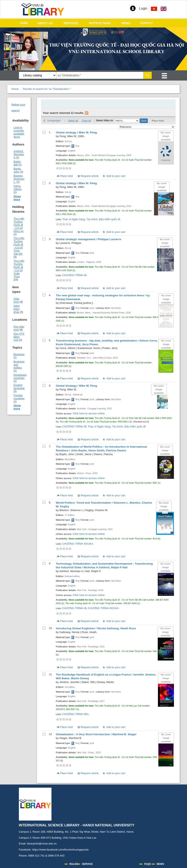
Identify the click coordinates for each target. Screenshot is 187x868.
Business (19, 354)
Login (143, 8)
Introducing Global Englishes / (96, 628)
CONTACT (146, 23)
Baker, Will (17, 163)
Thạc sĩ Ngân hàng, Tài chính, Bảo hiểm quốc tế (91, 219)
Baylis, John (17, 170)
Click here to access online (89, 413)
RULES (74, 864)
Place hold (158, 121)
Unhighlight (54, 121)
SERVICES (71, 23)
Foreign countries (19, 397)
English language (19, 387)
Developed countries (20, 376)
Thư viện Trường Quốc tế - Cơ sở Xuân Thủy (19, 269)
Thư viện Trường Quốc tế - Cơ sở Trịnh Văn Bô (19, 246)
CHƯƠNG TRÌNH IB (74, 275)
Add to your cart (116, 176)
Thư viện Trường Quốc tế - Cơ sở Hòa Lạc (19, 225)
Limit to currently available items (19, 132)
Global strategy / (77, 132)
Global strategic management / (89, 239)
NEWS (126, 23)
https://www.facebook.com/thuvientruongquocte (60, 850)
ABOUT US (45, 23)
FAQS (147, 864)
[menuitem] (164, 9)
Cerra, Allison (17, 188)
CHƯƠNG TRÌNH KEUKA (78, 544)
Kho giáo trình (19, 328)
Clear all (86, 121)
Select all (73, 121)
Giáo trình (16, 300)
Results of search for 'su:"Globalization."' (47, 89)
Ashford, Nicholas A (19, 154)
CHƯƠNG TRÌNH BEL (76, 714)
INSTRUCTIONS (100, 23)
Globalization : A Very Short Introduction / (96, 734)
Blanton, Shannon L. (19, 179)
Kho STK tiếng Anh (19, 337)
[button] (133, 8)
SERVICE (87, 864)
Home (15, 89)
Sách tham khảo (17, 309)
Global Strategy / (76, 386)
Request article (90, 176)
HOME (24, 23)
